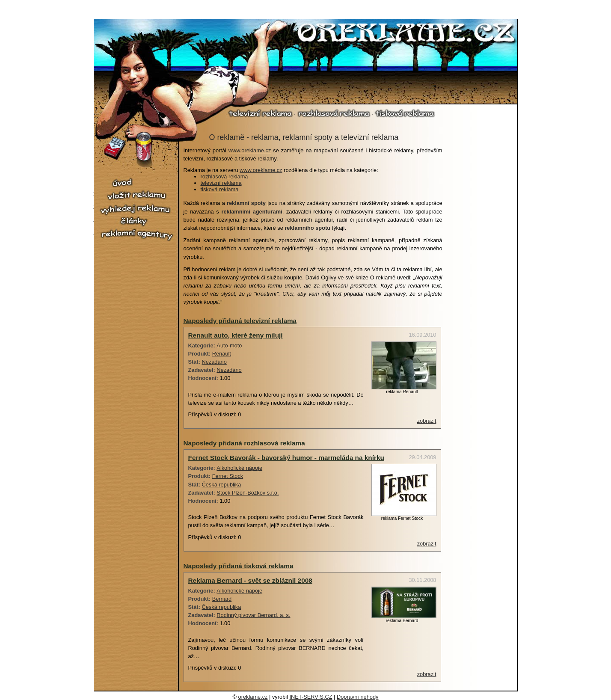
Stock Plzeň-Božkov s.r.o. (248, 493)
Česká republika (222, 485)
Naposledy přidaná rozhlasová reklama (244, 443)
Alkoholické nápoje (239, 468)
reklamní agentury (136, 235)
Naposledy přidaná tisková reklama (239, 566)
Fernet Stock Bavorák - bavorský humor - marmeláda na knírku (286, 458)
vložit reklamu (136, 196)
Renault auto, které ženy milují (236, 335)
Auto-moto (229, 346)
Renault (222, 354)
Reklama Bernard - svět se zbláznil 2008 (250, 580)
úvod (136, 183)
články (136, 221)
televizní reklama (261, 113)
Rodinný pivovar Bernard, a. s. (253, 615)
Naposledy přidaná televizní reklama (240, 321)
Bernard (222, 599)
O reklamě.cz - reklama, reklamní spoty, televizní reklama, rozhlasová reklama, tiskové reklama (407, 34)
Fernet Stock (228, 476)
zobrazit (427, 421)
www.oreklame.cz (250, 150)
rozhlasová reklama (334, 113)
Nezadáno (214, 362)
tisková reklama (405, 113)
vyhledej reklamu (136, 209)
